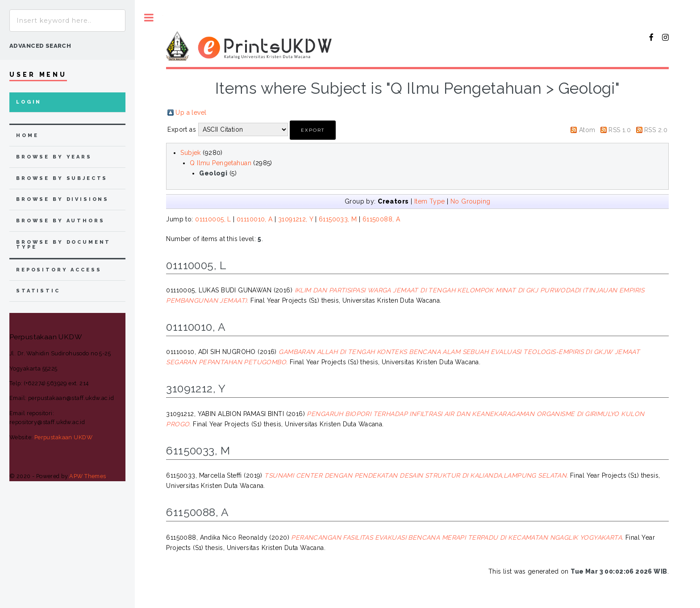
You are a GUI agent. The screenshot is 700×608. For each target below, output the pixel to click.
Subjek (191, 153)
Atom (587, 130)
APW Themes (87, 476)
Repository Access (59, 270)
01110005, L (213, 219)
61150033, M (338, 219)
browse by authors (60, 221)
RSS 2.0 (656, 130)
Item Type (430, 201)
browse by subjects (62, 178)
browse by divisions (62, 199)
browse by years (54, 157)
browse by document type (63, 245)
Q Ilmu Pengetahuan (221, 163)
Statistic (38, 291)
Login (29, 102)
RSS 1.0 (620, 130)
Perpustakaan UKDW (63, 437)
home (27, 135)
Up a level (191, 112)
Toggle (149, 18)
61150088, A (381, 219)
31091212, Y (296, 219)
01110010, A (255, 219)
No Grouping (471, 201)
